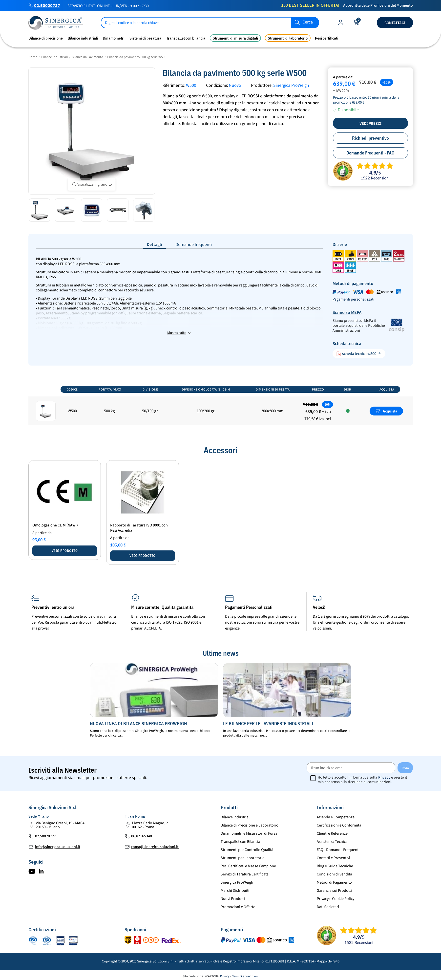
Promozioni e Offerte (238, 907)
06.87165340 (142, 836)
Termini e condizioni (245, 976)
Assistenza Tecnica (332, 842)
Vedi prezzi (370, 123)
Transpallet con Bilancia (240, 842)
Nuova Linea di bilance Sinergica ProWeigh (138, 724)
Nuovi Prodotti (233, 899)
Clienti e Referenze (332, 833)
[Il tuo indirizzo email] (351, 768)
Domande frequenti (194, 245)
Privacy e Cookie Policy (336, 899)
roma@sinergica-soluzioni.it (155, 847)
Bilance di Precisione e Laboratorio (250, 825)
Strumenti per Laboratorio (243, 858)
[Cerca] (210, 23)
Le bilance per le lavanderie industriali (268, 724)
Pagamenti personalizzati (353, 299)
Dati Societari (328, 907)
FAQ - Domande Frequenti (338, 850)
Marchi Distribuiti (235, 891)
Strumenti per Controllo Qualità (247, 850)
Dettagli (154, 245)
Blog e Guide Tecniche (335, 866)
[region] (221, 405)
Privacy (384, 777)
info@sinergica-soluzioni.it (58, 847)
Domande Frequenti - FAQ (370, 153)
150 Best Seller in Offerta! (310, 5)
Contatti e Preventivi (333, 858)
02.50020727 (47, 5)
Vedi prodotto (65, 551)
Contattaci (395, 23)
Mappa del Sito (328, 961)
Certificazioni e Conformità (339, 825)
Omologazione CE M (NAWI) (55, 525)
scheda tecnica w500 (356, 354)
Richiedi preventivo (370, 138)
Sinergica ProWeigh (291, 85)
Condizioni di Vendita (334, 874)
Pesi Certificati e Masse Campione (248, 866)
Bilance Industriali (236, 817)
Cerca (308, 22)
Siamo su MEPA (347, 313)
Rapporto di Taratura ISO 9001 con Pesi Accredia (139, 528)
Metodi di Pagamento (334, 882)
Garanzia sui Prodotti (334, 891)
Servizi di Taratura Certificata (245, 874)
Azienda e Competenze (336, 817)
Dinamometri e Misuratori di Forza (249, 833)
